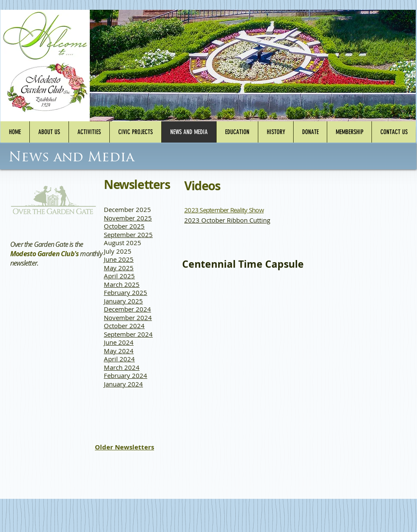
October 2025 (124, 226)
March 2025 (122, 284)
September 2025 (128, 235)
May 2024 (119, 351)
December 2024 (127, 309)
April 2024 (119, 359)
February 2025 (126, 292)
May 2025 (119, 268)
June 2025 (119, 259)
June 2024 (119, 342)
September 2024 (128, 334)
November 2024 (128, 317)
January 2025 (123, 301)
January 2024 (123, 384)
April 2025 (119, 276)
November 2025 (128, 218)
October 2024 (124, 326)
